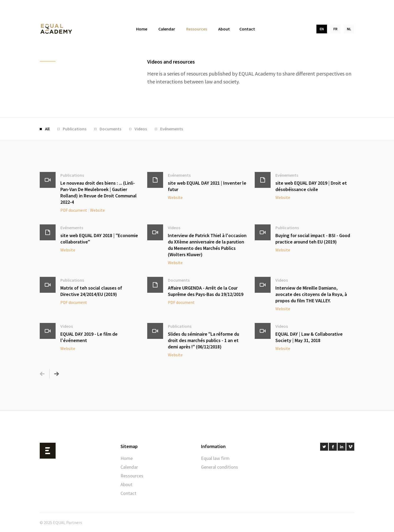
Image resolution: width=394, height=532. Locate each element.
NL (349, 29)
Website (97, 210)
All (47, 129)
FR (335, 29)
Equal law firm (215, 458)
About (224, 29)
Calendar (167, 29)
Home (142, 29)
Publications (75, 129)
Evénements (172, 129)
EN (322, 29)
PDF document (74, 210)
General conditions (220, 467)
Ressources (197, 29)
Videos (141, 129)
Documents (110, 129)
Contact (247, 29)
